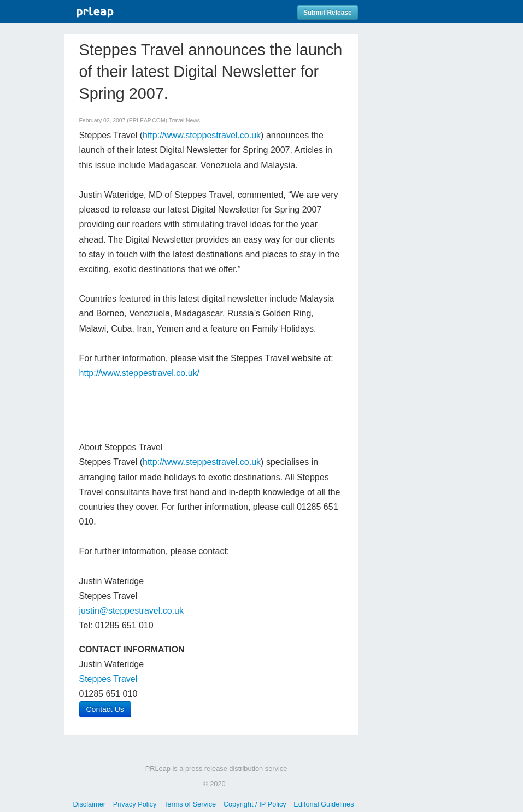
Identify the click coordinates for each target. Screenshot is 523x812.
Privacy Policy (135, 804)
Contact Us (105, 709)
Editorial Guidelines (324, 804)
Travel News (184, 120)
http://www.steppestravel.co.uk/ (140, 373)
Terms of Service (190, 804)
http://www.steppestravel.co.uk (202, 135)
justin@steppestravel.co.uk (131, 611)
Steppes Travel (108, 679)
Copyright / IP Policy (255, 804)
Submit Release (328, 13)
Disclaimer (89, 804)
